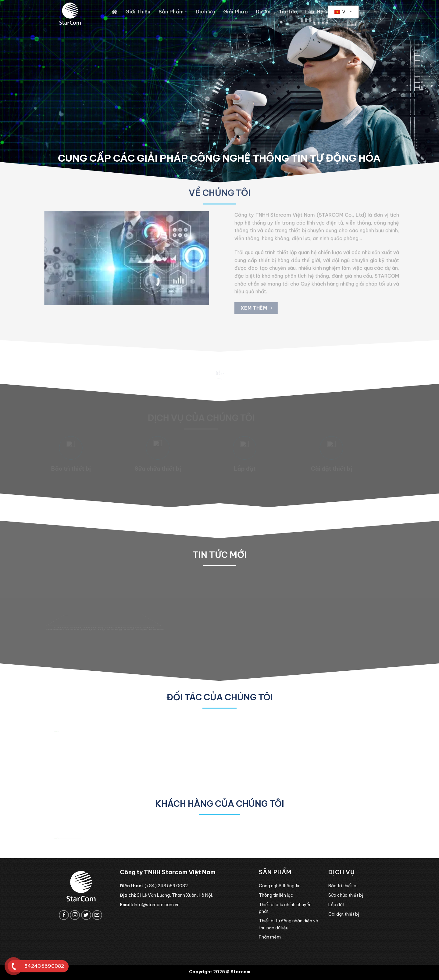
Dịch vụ (205, 12)
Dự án (263, 12)
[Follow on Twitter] (86, 915)
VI (341, 12)
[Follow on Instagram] (75, 915)
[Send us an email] (97, 915)
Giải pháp (236, 12)
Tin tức (288, 12)
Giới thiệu (138, 12)
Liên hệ (314, 12)
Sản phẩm (173, 12)
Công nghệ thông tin (280, 886)
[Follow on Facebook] (64, 915)
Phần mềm (270, 937)
